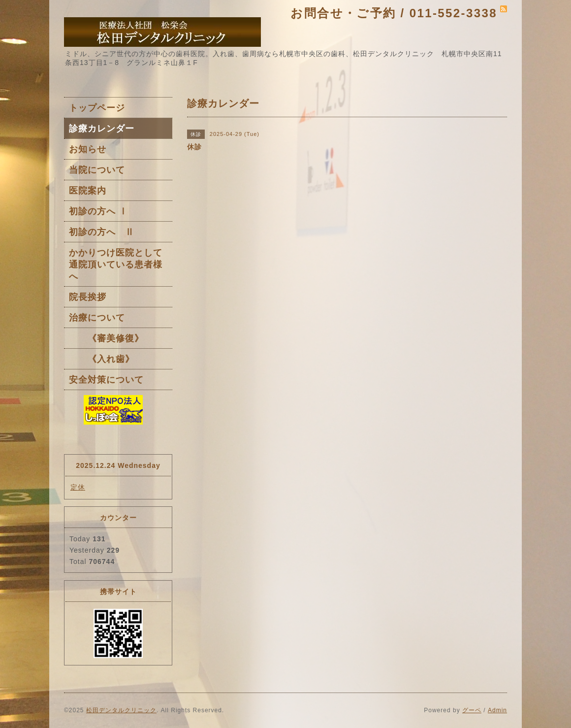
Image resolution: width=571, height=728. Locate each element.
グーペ (472, 710)
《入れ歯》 (102, 359)
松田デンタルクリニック (121, 710)
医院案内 (88, 191)
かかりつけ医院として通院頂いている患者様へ (116, 265)
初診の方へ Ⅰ (98, 211)
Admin (497, 710)
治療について (97, 318)
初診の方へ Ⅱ (102, 232)
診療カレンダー (102, 129)
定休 (78, 487)
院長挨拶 (88, 297)
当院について (97, 170)
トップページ (97, 108)
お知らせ (88, 149)
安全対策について (106, 380)
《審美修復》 (106, 338)
